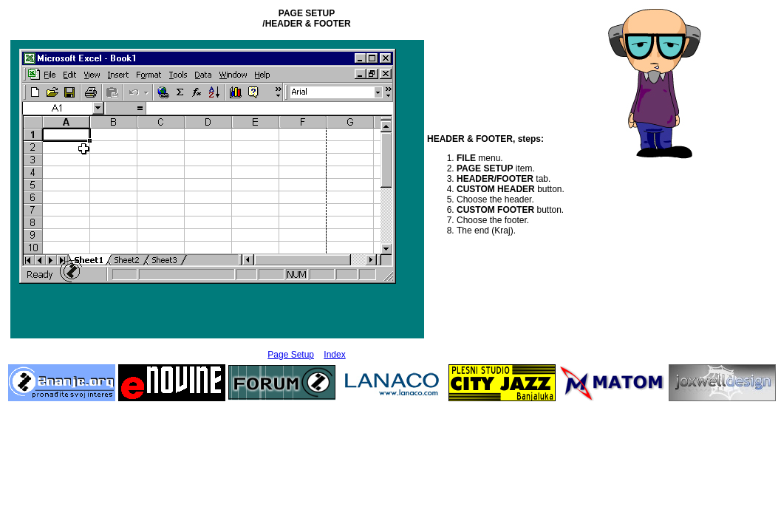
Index (334, 355)
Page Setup (291, 355)
